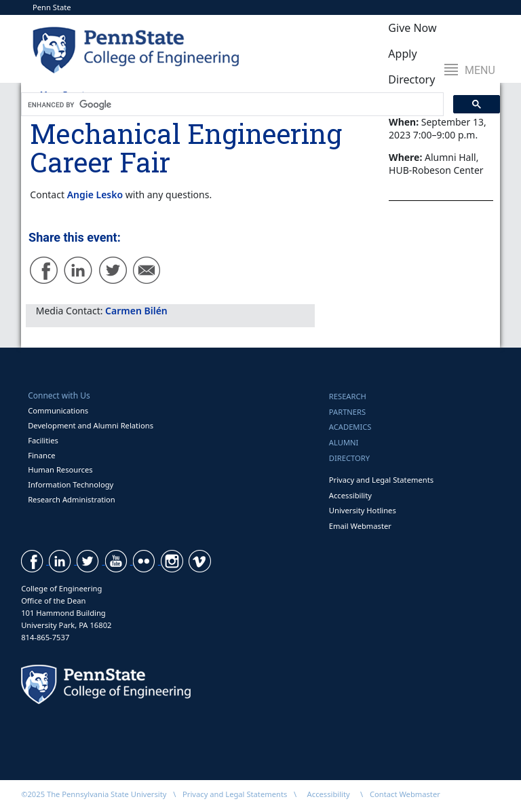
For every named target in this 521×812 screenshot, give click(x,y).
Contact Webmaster (405, 794)
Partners (347, 412)
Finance (41, 455)
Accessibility (350, 495)
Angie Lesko (95, 195)
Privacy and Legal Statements (381, 480)
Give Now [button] (412, 28)
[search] (231, 105)
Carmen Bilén (136, 311)
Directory (349, 458)
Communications (58, 410)
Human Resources (60, 469)
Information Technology (71, 484)
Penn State (52, 7)
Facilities (43, 440)
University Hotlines (363, 510)
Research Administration (72, 499)
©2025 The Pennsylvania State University (94, 794)
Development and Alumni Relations (91, 425)
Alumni (344, 442)
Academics (350, 427)
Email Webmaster (360, 526)
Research (348, 396)
